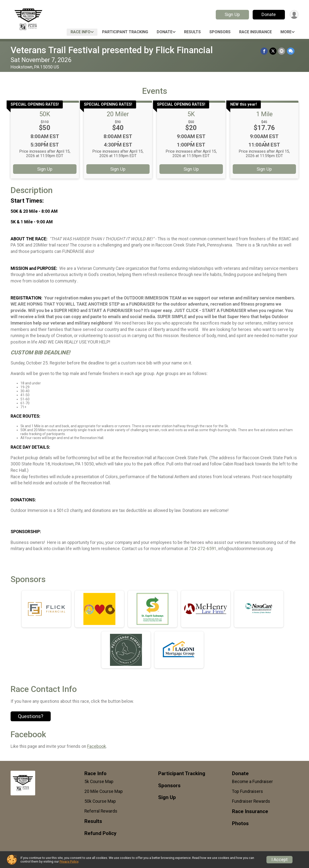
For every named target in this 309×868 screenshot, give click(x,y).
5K (191, 114)
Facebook (97, 746)
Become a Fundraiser (252, 782)
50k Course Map (100, 801)
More (286, 32)
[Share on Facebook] (265, 51)
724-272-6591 (203, 549)
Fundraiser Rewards (251, 801)
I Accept (279, 860)
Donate (268, 14)
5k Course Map (99, 782)
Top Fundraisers (247, 791)
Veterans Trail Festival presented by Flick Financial (112, 50)
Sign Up (232, 14)
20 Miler (118, 114)
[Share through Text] (291, 51)
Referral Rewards (101, 811)
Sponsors (220, 32)
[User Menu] (294, 15)
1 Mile (264, 114)
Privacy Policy (69, 861)
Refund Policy (100, 833)
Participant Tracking (125, 32)
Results (192, 32)
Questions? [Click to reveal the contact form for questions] (31, 716)
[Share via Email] (282, 51)
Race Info (81, 32)
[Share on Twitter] (273, 51)
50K (45, 114)
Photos (240, 824)
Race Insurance (255, 32)
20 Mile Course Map (104, 791)
